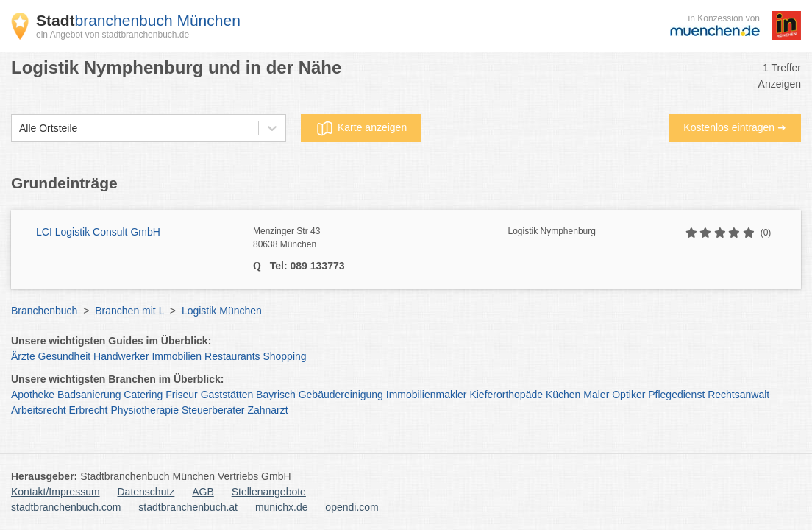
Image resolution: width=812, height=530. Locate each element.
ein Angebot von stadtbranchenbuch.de (113, 35)
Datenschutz (146, 492)
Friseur (182, 395)
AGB (203, 492)
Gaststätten (227, 395)
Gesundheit (65, 356)
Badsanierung (89, 395)
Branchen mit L (129, 311)
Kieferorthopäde (506, 395)
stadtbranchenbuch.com (66, 507)
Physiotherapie (145, 410)
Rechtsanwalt (738, 395)
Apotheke (33, 395)
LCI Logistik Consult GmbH (98, 232)
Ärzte (23, 356)
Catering (143, 395)
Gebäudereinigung (341, 395)
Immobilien (177, 356)
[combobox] (19, 128)
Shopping (284, 356)
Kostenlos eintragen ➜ (735, 127)
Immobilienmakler (427, 395)
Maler (596, 395)
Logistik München (222, 311)
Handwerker (121, 356)
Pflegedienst (676, 395)
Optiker (628, 395)
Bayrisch (276, 395)
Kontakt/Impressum (56, 492)
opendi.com (352, 507)
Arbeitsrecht (39, 410)
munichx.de (282, 507)
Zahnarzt (267, 410)
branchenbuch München (138, 20)
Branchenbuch (44, 311)
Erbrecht (89, 410)
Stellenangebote (269, 492)
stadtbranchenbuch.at (188, 507)
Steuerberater (213, 410)
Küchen (563, 395)
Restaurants (232, 356)
